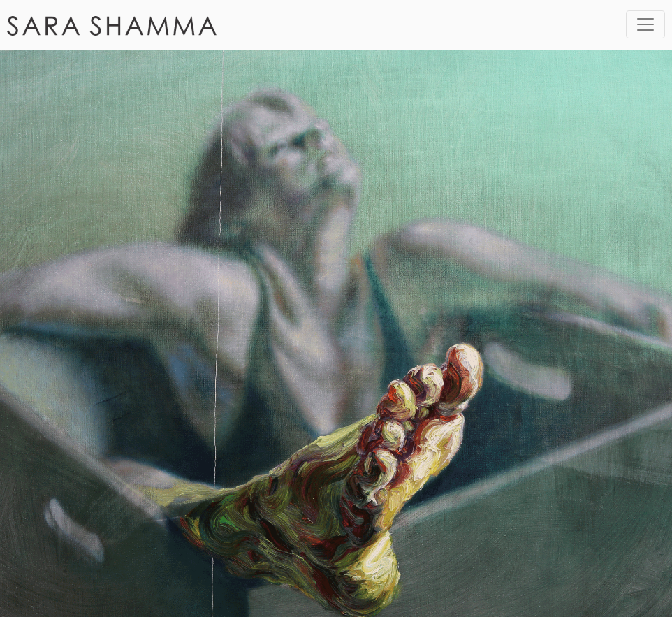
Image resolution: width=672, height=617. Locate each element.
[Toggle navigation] (645, 24)
